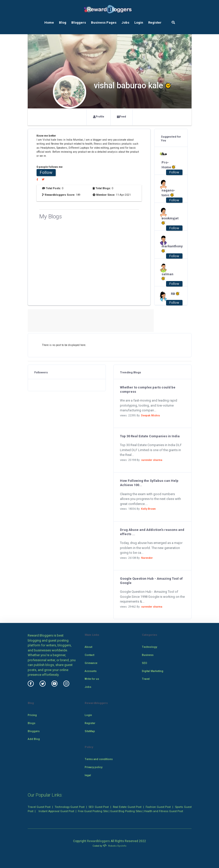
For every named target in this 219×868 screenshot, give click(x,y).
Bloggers (79, 23)
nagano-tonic (168, 193)
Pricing (32, 715)
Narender (147, 558)
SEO (145, 663)
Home (49, 23)
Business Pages (104, 23)
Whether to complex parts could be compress (148, 389)
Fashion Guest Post (158, 807)
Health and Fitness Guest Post (164, 811)
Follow (46, 172)
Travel (146, 679)
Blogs (32, 723)
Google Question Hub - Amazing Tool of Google (151, 581)
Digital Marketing (153, 671)
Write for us (92, 679)
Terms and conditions (99, 759)
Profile (99, 117)
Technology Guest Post (70, 807)
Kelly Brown (148, 509)
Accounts (91, 671)
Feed (121, 117)
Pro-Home (168, 165)
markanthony (168, 249)
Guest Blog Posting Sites (126, 811)
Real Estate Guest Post (127, 807)
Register (155, 23)
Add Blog (34, 739)
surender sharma (152, 460)
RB (175, 294)
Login (139, 23)
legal (88, 775)
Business (148, 655)
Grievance (91, 663)
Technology (149, 647)
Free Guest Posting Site (93, 811)
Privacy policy (93, 767)
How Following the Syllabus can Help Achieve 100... (149, 483)
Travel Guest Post (39, 807)
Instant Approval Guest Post (56, 811)
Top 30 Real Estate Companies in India (150, 436)
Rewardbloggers (98, 841)
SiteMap (90, 731)
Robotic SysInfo (114, 846)
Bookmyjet (168, 221)
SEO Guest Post (99, 807)
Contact (89, 655)
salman (167, 277)
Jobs (125, 23)
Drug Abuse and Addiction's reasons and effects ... (152, 532)
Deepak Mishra (150, 416)
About (88, 647)
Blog (63, 23)
